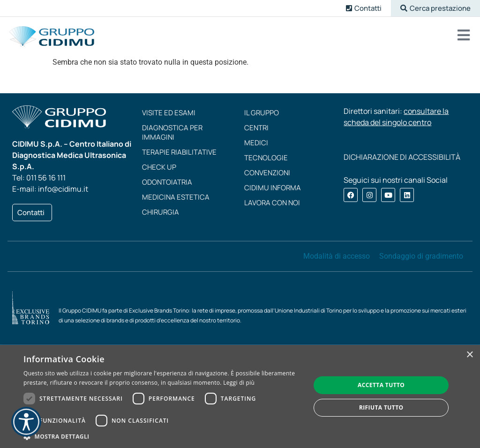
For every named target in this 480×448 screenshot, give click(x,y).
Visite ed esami (169, 113)
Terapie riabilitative (179, 152)
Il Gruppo (262, 113)
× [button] (469, 355)
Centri (256, 128)
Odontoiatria (167, 182)
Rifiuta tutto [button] (381, 407)
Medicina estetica (176, 197)
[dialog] (240, 396)
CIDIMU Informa (273, 188)
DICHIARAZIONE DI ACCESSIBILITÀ (402, 157)
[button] (435, 8)
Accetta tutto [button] (381, 385)
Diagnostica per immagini (172, 132)
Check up (159, 167)
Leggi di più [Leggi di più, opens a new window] (239, 383)
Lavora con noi (272, 203)
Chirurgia (161, 212)
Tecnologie (266, 158)
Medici (256, 143)
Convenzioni (267, 173)
